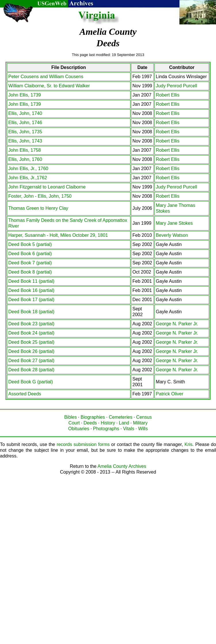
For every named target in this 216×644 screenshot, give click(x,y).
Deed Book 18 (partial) (31, 312)
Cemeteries (121, 417)
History (108, 423)
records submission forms (83, 444)
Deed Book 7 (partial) (30, 263)
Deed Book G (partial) (31, 382)
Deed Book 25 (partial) (31, 342)
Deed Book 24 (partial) (31, 333)
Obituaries (79, 429)
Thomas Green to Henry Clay (38, 208)
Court (74, 423)
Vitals (129, 429)
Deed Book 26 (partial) (31, 351)
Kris (189, 444)
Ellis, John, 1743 (25, 141)
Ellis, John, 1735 (25, 132)
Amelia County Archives (122, 466)
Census (144, 417)
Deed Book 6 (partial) (30, 254)
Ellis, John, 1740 (25, 113)
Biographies (93, 417)
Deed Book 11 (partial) (31, 281)
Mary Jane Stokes (174, 223)
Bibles (71, 417)
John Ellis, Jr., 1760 (28, 169)
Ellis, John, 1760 (25, 159)
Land (124, 423)
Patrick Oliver (169, 394)
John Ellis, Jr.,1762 (28, 178)
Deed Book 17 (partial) (31, 300)
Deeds (90, 423)
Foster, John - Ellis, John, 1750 (40, 196)
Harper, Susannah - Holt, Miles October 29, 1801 (58, 235)
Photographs (106, 429)
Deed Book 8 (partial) (30, 272)
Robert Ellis (168, 95)
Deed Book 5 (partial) (30, 244)
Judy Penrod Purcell (176, 86)
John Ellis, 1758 (25, 150)
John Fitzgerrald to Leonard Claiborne (47, 187)
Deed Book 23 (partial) (31, 324)
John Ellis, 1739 (25, 95)
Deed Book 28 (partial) (31, 370)
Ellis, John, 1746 (25, 123)
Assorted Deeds (25, 394)
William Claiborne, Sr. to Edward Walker (49, 86)
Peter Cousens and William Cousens (46, 77)
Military (140, 423)
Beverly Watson (172, 235)
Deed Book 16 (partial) (31, 290)
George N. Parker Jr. (177, 324)
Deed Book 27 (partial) (31, 361)
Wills (143, 429)
